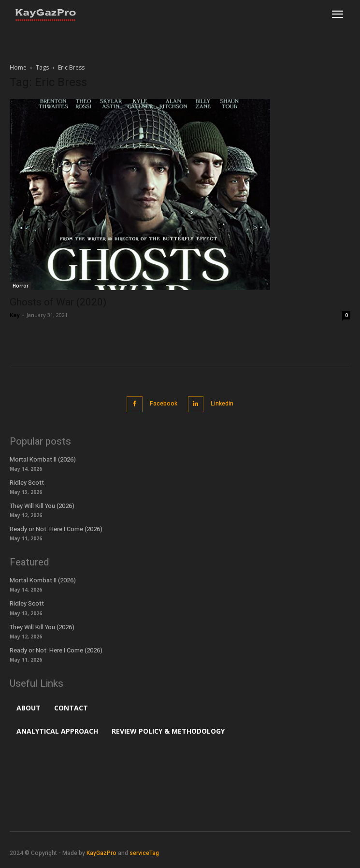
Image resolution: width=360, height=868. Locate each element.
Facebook (164, 404)
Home (18, 67)
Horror (21, 286)
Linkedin (222, 404)
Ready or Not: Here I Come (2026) (56, 529)
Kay (15, 315)
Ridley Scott (27, 483)
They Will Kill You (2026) (42, 506)
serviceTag (144, 853)
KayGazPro (101, 853)
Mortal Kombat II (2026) (43, 459)
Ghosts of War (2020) (58, 302)
